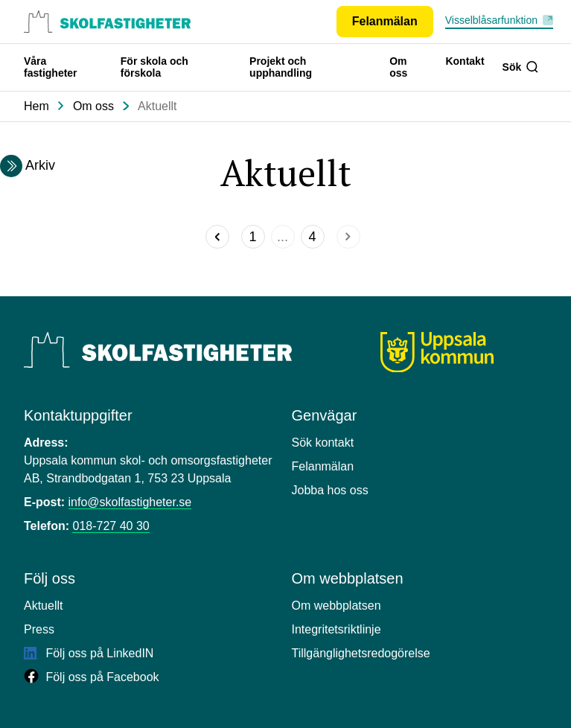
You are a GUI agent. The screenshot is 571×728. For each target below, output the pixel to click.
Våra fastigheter (51, 67)
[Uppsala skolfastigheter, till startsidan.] (107, 22)
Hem (36, 106)
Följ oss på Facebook (92, 677)
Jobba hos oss (330, 490)
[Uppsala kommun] (437, 352)
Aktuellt (157, 106)
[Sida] (253, 237)
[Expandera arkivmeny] (11, 166)
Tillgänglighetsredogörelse (361, 653)
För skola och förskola (154, 67)
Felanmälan (323, 466)
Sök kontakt (323, 443)
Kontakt (465, 61)
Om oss (398, 67)
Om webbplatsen (336, 606)
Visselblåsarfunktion (491, 20)
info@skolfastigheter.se (130, 502)
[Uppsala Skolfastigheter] (158, 350)
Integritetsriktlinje (336, 629)
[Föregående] (217, 237)
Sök (520, 67)
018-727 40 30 (111, 526)
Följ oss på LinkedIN (89, 653)
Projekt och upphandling (281, 67)
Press (39, 629)
